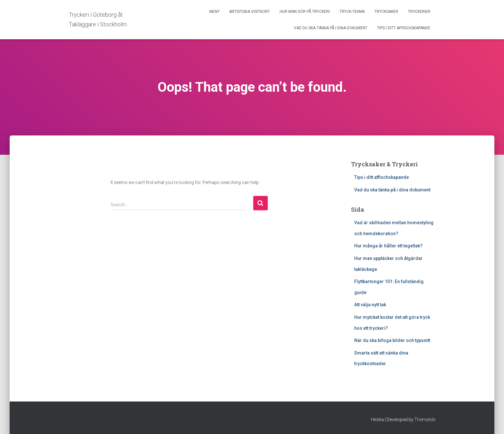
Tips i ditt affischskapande (404, 28)
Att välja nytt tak (370, 305)
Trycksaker (386, 12)
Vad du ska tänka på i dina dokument (331, 28)
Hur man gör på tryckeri (305, 12)
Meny (214, 12)
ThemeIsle (425, 420)
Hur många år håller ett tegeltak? (388, 246)
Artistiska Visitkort (250, 12)
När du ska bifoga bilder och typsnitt (392, 340)
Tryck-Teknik (352, 12)
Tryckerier (419, 12)
